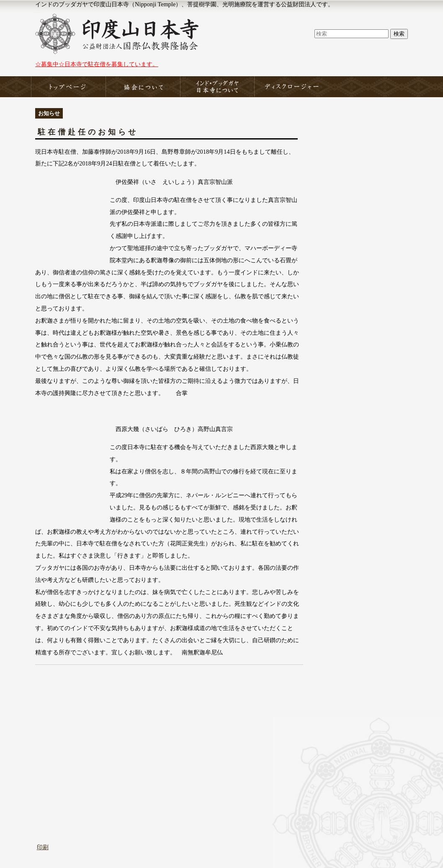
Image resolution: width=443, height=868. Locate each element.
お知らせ (49, 113)
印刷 (43, 847)
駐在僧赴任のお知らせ (88, 132)
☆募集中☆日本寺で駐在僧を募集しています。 (97, 64)
